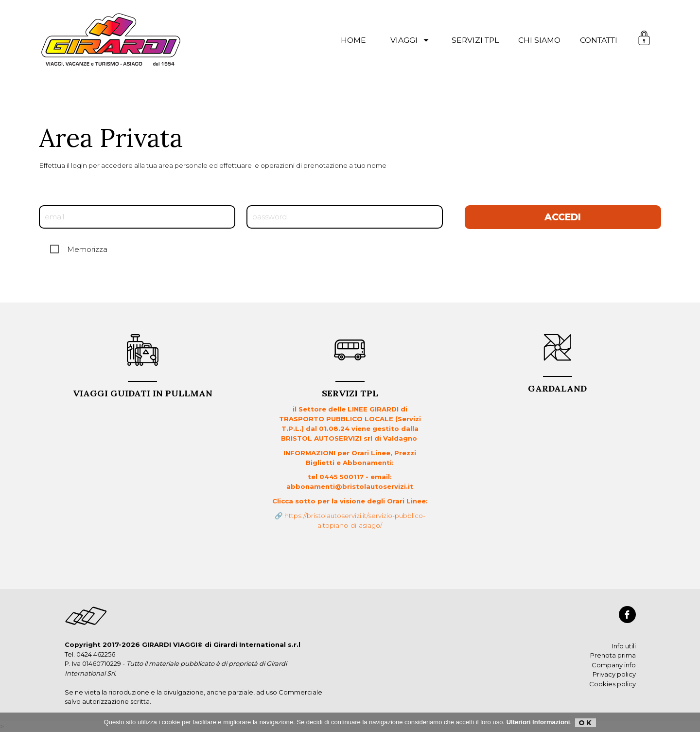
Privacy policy (614, 674)
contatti (599, 40)
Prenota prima (613, 655)
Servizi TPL (350, 390)
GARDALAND (557, 385)
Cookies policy (612, 684)
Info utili (624, 646)
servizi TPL (475, 40)
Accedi (563, 217)
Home (353, 40)
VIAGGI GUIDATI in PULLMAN (143, 390)
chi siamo (539, 40)
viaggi (411, 40)
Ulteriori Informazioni (538, 722)
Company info (614, 665)
